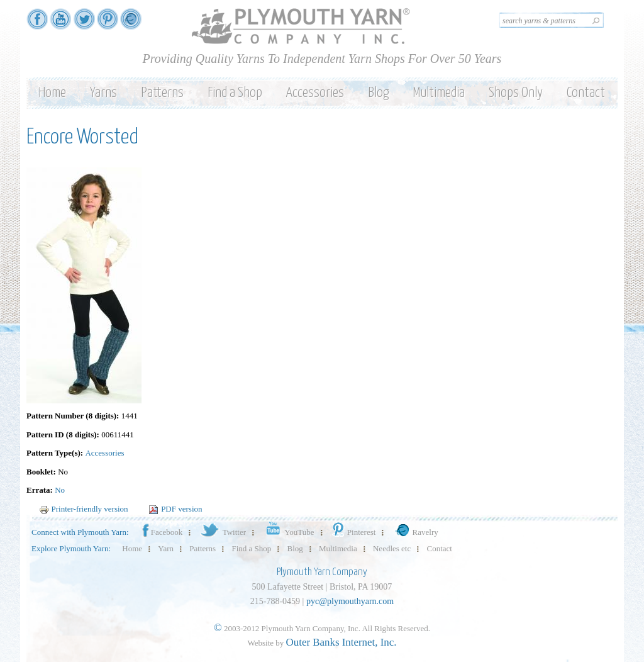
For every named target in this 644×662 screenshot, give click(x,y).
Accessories (315, 93)
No (60, 490)
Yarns (103, 93)
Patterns (162, 93)
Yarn (166, 548)
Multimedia (439, 93)
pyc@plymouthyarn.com (350, 601)
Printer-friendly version (84, 509)
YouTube (288, 532)
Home (52, 93)
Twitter (222, 532)
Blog (378, 93)
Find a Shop (235, 93)
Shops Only (516, 93)
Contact (586, 93)
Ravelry (415, 532)
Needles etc (392, 548)
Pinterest (353, 532)
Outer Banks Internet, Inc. (341, 642)
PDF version (175, 509)
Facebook (162, 532)
